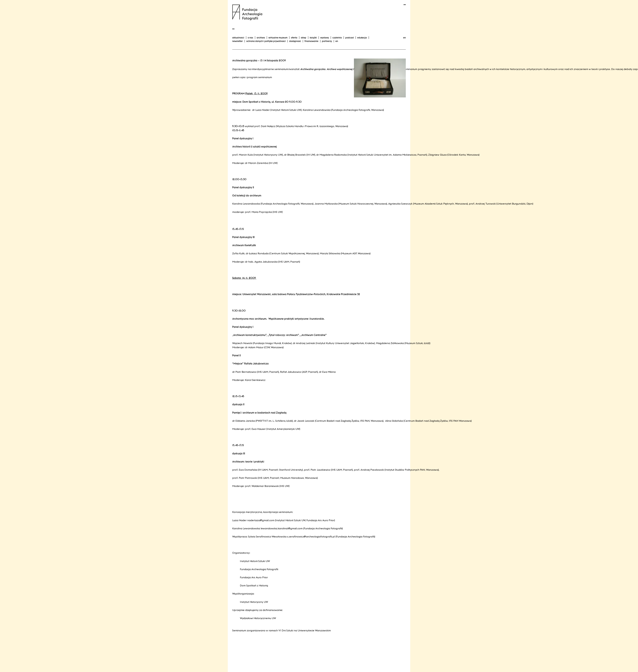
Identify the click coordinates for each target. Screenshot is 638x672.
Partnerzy (327, 41)
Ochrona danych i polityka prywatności (266, 41)
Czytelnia (337, 38)
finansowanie (311, 41)
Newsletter (237, 41)
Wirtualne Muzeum (278, 38)
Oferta (294, 38)
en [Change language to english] (404, 38)
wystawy (325, 38)
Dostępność (295, 41)
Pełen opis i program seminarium (252, 77)
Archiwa (261, 38)
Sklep (304, 38)
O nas (250, 38)
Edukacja (362, 38)
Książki (313, 38)
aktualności (238, 38)
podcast (350, 38)
